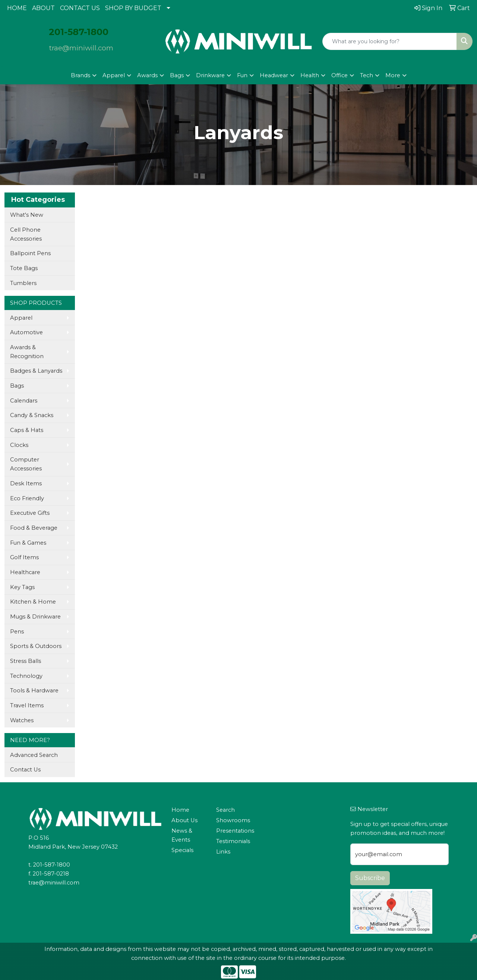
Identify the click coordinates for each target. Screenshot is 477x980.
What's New (27, 215)
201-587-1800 (52, 865)
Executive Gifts (30, 513)
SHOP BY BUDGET (133, 8)
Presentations (234, 831)
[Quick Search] (390, 41)
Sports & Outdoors (36, 646)
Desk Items (26, 483)
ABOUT (43, 8)
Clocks (19, 445)
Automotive (26, 332)
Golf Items (24, 557)
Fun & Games (28, 543)
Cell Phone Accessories (26, 234)
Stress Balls (26, 661)
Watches (22, 720)
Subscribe (370, 878)
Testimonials (233, 841)
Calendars (24, 401)
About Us (184, 820)
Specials (182, 850)
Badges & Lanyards (36, 371)
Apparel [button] (114, 75)
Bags (17, 386)
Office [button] (339, 75)
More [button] (393, 75)
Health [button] (310, 75)
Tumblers (23, 283)
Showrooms (233, 820)
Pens (17, 632)
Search (225, 810)
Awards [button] (147, 75)
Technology (26, 676)
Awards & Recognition (27, 352)
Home (180, 810)
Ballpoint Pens (30, 253)
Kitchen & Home (33, 602)
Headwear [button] (274, 75)
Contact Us (25, 770)
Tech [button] (367, 75)
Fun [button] (242, 75)
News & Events (182, 835)
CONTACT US (80, 8)
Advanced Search (34, 755)
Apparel (21, 318)
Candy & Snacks (32, 415)
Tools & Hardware (34, 691)
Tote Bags (24, 268)
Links (223, 852)
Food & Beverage (34, 528)
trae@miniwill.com (81, 48)
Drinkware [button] (210, 75)
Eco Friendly (27, 498)
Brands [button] (80, 75)
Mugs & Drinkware (35, 617)
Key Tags (22, 587)
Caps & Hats (27, 430)
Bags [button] (177, 75)
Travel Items (27, 705)
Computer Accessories (26, 464)
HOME (17, 8)
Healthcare (25, 572)
